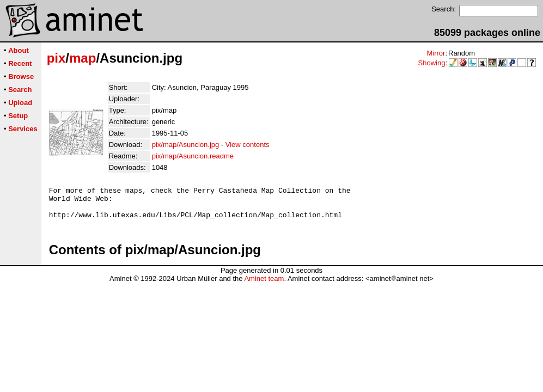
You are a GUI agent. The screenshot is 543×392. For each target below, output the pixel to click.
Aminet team (264, 285)
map (83, 58)
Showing (432, 63)
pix (56, 58)
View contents (248, 145)
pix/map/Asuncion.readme (193, 156)
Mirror (436, 53)
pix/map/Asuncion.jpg (186, 145)
